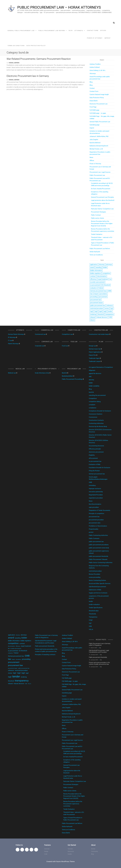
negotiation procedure (96, 498)
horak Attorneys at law (42, 373)
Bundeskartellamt (67, 376)
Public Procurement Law (97, 175)
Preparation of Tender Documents (99, 510)
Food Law (65, 346)
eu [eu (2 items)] (111, 279)
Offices (103, 30)
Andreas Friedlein (95, 64)
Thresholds (92, 614)
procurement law (94, 517)
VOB (90, 626)
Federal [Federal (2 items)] (101, 288)
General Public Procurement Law (21, 31)
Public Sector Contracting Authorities (101, 563)
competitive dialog (95, 402)
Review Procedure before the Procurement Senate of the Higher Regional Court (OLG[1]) (102, 224)
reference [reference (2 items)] (110, 306)
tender (91, 601)
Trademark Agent (94, 358)
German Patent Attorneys (16, 334)
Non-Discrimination (95, 504)
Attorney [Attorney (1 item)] (102, 265)
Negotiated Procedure (96, 495)
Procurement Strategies (99, 212)
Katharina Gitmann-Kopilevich (99, 146)
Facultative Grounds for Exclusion (99, 468)
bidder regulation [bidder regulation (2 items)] (96, 273)
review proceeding (95, 577)
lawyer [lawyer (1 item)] (96, 294)
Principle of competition (96, 514)
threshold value (94, 611)
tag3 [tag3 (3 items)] (96, 311)
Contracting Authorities (96, 423)
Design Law (92, 346)
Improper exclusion (95, 489)
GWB (90, 482)
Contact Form (93, 30)
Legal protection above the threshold (103, 200)
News (91, 157)
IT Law (10, 341)
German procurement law (97, 474)
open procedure (94, 507)
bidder (91, 383)
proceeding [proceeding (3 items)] (94, 297)
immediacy (92, 485)
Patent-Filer (92, 355)
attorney (91, 380)
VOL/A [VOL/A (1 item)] (92, 320)
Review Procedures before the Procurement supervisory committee (73, 804)
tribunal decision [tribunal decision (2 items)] (102, 317)
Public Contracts (94, 538)
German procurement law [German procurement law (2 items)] (98, 291)
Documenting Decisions (96, 446)
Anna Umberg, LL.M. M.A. (98, 70)
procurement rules (95, 523)
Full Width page (94, 110)
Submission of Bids (95, 590)
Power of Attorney (95, 38)
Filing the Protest (94, 471)
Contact (92, 88)
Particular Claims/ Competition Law (102, 209)
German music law (95, 349)
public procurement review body (99, 548)
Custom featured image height (99, 94)
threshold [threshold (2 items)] (101, 314)
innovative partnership (96, 492)
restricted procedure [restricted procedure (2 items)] (97, 308)
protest (91, 532)
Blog (71, 30)
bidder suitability (94, 386)
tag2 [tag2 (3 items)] (92, 311)
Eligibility (92, 455)
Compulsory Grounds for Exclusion (100, 411)
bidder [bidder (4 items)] (105, 267)
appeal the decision (95, 373)
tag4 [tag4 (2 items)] (101, 311)
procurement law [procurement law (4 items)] (96, 300)
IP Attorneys (12, 337)
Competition (93, 398)
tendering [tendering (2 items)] (93, 314)
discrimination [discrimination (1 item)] (102, 276)
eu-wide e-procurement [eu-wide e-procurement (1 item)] (97, 282)
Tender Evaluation (97, 234)
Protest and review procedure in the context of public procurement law (99, 663)
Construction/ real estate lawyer (99, 334)
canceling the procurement (97, 395)
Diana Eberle (94, 101)
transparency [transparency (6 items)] (110, 314)
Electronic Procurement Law (99, 104)
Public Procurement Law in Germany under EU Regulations (100, 644)
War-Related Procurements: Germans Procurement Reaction (39, 59)
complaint (92, 405)
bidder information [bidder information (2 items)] (96, 270)
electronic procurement (96, 452)
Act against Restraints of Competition (101, 367)
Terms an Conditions (16, 46)
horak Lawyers (14, 63)
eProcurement (93, 458)
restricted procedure (95, 571)
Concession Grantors (96, 414)
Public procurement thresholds (45, 646)
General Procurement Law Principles (102, 197)
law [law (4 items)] (91, 294)
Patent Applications (95, 352)
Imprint (107, 38)
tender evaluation (94, 604)
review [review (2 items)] (107, 308)
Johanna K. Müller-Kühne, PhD (99, 136)
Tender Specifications (96, 608)
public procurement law (96, 542)
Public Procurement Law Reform (52, 31)
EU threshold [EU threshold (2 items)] (106, 285)
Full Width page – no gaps (98, 113)
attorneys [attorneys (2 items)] (109, 265)
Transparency (93, 617)
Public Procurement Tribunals (98, 559)
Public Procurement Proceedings (72, 379)
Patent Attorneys (13, 344)
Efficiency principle (95, 449)
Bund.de (64, 373)
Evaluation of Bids (95, 464)
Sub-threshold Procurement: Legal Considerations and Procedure (99, 651)
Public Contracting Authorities (98, 535)
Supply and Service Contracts (98, 593)
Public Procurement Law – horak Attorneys (59, 7)
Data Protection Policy (36, 46)
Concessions (93, 417)
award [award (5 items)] (92, 267)
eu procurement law (95, 461)
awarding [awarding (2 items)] (99, 267)
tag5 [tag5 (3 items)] (105, 311)
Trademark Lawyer (95, 361)
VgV (90, 623)
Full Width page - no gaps (70, 681)
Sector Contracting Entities (97, 580)
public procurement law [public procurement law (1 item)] (98, 306)
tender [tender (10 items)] (110, 311)
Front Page (93, 107)
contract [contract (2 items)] (93, 276)
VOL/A (91, 629)
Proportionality (94, 529)
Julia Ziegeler (94, 140)
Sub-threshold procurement (97, 587)
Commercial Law (40, 334)
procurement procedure (96, 520)
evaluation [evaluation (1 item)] (94, 288)
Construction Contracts (96, 420)
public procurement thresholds (99, 556)
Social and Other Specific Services (100, 584)
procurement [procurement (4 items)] (103, 297)
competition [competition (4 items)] (106, 273)
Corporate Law (40, 346)
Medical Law (12, 373)
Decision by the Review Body (98, 426)
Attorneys (79, 31)
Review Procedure (94, 574)
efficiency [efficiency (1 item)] (93, 279)
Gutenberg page (95, 125)
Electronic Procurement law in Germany (28, 76)
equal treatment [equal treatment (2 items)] (103, 279)
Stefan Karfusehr (95, 252)
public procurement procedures (99, 545)
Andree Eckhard (95, 67)
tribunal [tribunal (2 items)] (93, 317)
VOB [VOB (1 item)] (110, 317)
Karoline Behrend (95, 143)
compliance (93, 408)
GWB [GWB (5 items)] (109, 291)
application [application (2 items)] (94, 265)
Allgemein (92, 370)
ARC (90, 377)
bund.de (91, 392)
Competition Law (67, 334)
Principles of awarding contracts (45, 655)
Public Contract (96, 215)
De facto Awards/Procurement (101, 189)
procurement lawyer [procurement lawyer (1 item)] (97, 303)
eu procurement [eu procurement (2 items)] (95, 285)
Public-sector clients (98, 218)
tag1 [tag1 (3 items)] (112, 308)
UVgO (91, 620)
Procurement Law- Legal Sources (100, 172)
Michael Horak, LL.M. (96, 149)
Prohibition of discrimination (98, 526)
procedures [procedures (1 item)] (103, 294)
